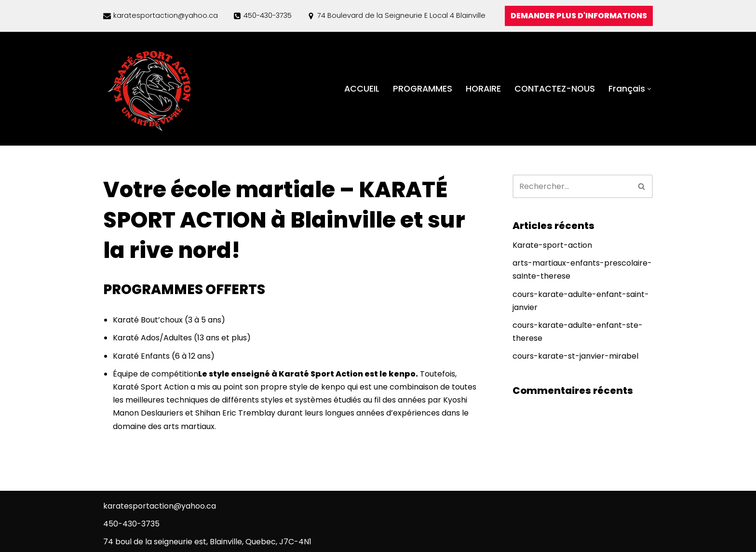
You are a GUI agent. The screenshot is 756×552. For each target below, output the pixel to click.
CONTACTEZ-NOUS (555, 89)
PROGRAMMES (423, 89)
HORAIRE (483, 89)
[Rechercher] (572, 186)
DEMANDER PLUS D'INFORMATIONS (579, 16)
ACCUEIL (362, 89)
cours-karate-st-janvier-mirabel (575, 356)
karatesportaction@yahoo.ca (166, 15)
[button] (649, 89)
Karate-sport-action (552, 245)
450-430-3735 (268, 15)
